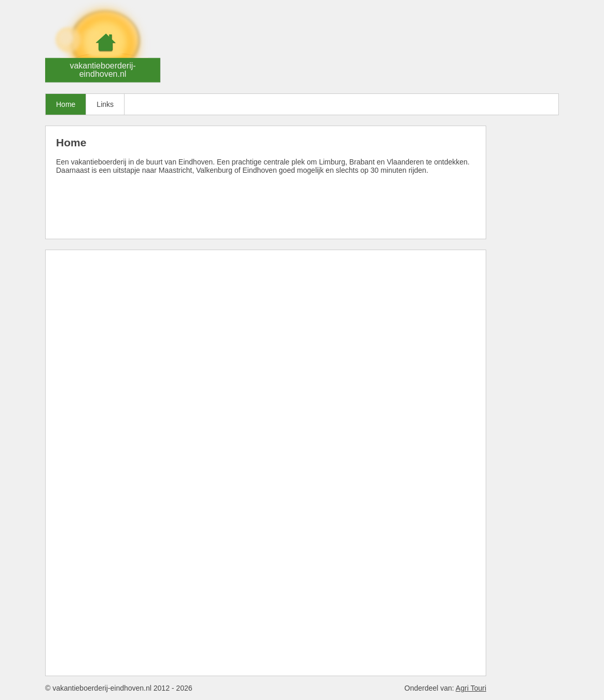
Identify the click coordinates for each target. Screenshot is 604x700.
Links (105, 104)
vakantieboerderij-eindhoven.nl (102, 70)
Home (66, 104)
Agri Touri (471, 688)
